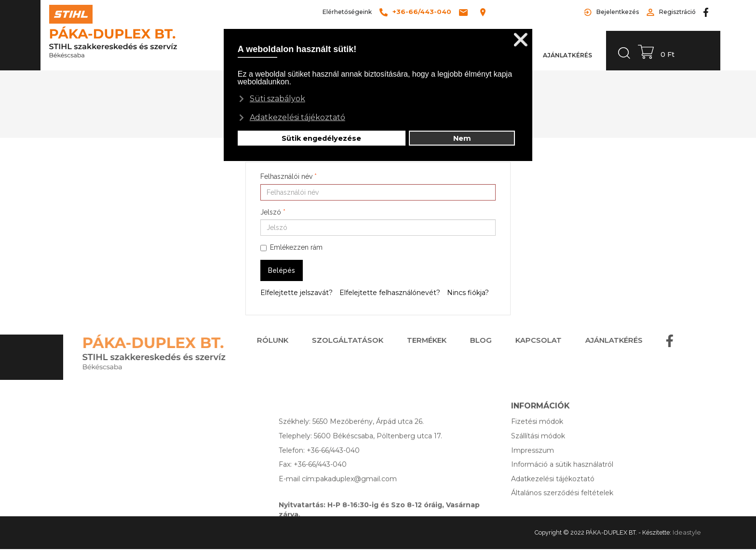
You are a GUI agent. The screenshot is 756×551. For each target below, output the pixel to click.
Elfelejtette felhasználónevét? (390, 293)
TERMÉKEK (412, 340)
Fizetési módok (537, 436)
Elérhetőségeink (347, 12)
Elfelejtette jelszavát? (297, 293)
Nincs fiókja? (468, 293)
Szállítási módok (538, 450)
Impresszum (533, 465)
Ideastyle (687, 532)
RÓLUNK (258, 340)
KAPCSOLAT (524, 340)
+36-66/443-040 (333, 465)
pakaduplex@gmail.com (356, 493)
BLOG (466, 340)
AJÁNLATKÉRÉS (599, 340)
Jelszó (273, 212)
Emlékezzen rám (291, 247)
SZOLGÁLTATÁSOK (333, 340)
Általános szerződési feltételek (562, 508)
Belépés (282, 270)
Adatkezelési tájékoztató (553, 493)
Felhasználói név (289, 176)
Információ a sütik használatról (562, 479)
